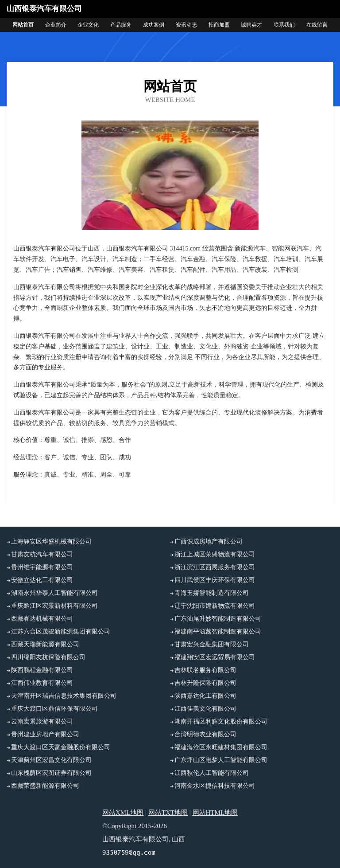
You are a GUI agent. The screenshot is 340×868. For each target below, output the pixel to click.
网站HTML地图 (215, 813)
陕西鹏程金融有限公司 (42, 670)
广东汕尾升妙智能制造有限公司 (218, 619)
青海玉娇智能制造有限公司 (212, 593)
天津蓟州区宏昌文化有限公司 (51, 760)
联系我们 (284, 25)
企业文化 (88, 25)
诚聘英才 (251, 25)
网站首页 (23, 25)
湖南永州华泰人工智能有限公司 (54, 593)
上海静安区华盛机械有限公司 (51, 542)
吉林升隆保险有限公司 (205, 683)
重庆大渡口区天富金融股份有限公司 (61, 747)
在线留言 (317, 25)
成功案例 (154, 25)
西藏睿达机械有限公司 (42, 619)
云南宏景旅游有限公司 (42, 721)
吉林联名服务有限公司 (205, 670)
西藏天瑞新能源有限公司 (45, 644)
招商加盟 (219, 25)
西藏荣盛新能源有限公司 (45, 786)
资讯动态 (186, 25)
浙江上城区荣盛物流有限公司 (215, 554)
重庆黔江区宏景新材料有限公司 (54, 606)
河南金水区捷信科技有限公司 (215, 786)
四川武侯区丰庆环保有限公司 (215, 580)
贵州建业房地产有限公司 (45, 734)
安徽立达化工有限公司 (42, 580)
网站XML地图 (123, 813)
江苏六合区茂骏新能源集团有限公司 (61, 631)
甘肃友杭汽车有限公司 (42, 554)
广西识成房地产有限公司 (209, 542)
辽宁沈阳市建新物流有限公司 (215, 606)
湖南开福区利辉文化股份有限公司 (221, 721)
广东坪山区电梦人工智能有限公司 (221, 760)
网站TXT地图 (168, 813)
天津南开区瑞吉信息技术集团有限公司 (64, 696)
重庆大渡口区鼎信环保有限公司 (54, 709)
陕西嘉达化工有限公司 (205, 696)
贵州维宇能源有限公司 (42, 567)
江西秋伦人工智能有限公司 (212, 773)
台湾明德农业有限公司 (205, 734)
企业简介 (56, 25)
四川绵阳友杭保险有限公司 (48, 657)
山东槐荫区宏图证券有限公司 (51, 773)
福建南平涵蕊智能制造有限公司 (218, 631)
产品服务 (121, 25)
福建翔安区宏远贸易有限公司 (215, 657)
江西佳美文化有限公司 (205, 709)
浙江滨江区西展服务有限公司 (215, 567)
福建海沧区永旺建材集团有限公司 (221, 747)
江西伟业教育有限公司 (42, 683)
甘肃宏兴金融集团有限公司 (212, 644)
